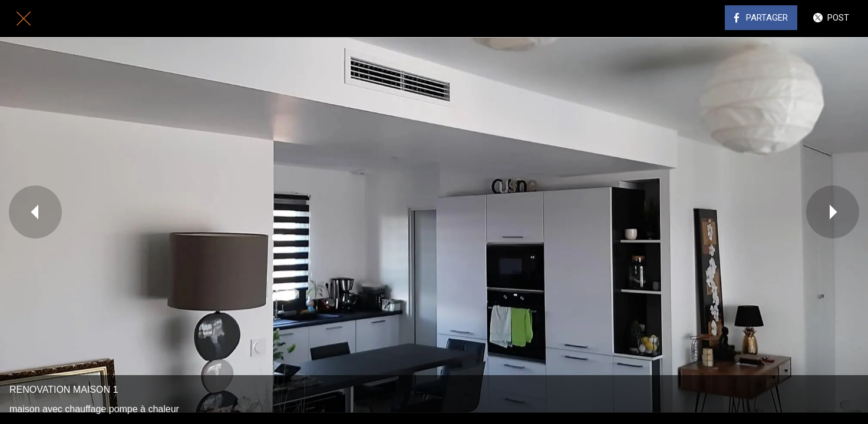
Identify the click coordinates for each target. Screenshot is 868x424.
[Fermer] (24, 19)
